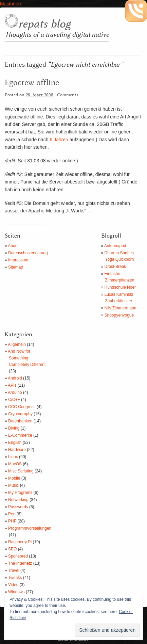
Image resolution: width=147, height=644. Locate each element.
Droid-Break (115, 267)
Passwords (18, 507)
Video (13, 585)
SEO (12, 549)
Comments (68, 95)
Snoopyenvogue (119, 315)
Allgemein (17, 344)
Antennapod (115, 246)
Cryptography (20, 414)
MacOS (15, 464)
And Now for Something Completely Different (27, 358)
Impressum (18, 260)
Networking (18, 500)
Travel (14, 570)
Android (15, 378)
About (13, 246)
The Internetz (20, 563)
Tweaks (15, 578)
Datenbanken (20, 421)
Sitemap (16, 267)
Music (13, 485)
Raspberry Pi (20, 542)
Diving (14, 428)
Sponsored (18, 556)
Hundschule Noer (120, 287)
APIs (12, 385)
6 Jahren (59, 140)
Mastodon (10, 4)
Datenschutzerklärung (28, 253)
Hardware (17, 450)
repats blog (44, 24)
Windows (16, 592)
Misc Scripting (21, 471)
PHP (12, 521)
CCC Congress (22, 407)
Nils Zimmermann (121, 308)
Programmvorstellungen (30, 528)
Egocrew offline (32, 83)
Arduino (15, 392)
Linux (13, 457)
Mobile (14, 478)
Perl (12, 514)
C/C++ (14, 400)
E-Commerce (20, 435)
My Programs (20, 493)
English (15, 442)
